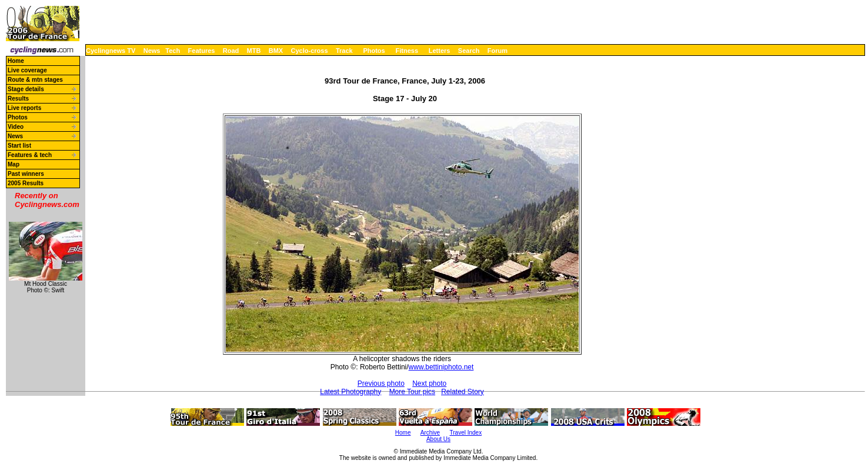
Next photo (429, 383)
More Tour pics (412, 392)
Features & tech (30, 155)
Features (202, 51)
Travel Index (466, 433)
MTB (254, 51)
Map (14, 164)
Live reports (24, 108)
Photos (374, 51)
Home (16, 61)
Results (18, 99)
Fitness (407, 51)
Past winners (26, 174)
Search (469, 51)
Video (16, 127)
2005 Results (26, 183)
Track (344, 51)
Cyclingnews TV (111, 51)
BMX (276, 51)
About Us (438, 439)
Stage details (26, 89)
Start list (19, 146)
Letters (440, 51)
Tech (173, 51)
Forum (498, 51)
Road (231, 51)
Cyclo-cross (310, 51)
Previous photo (381, 383)
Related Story (463, 392)
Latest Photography (350, 392)
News (152, 51)
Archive (430, 433)
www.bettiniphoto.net (441, 367)
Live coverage (27, 70)
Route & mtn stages (35, 80)
